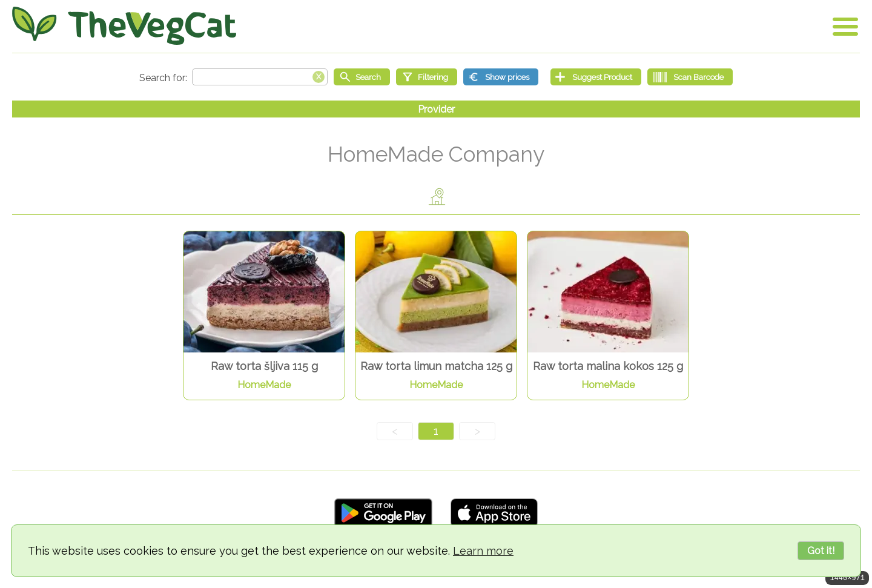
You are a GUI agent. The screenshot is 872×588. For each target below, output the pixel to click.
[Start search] (362, 77)
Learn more (483, 551)
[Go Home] (124, 26)
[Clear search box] (319, 76)
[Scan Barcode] (690, 77)
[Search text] (260, 77)
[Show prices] (501, 77)
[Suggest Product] (596, 77)
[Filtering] (427, 77)
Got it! (821, 551)
